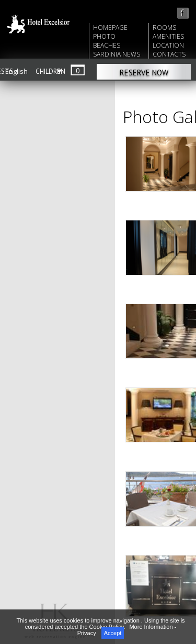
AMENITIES (168, 36)
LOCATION (168, 45)
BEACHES (107, 45)
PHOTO (104, 36)
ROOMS (164, 27)
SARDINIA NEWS (117, 54)
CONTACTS (169, 54)
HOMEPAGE (110, 27)
